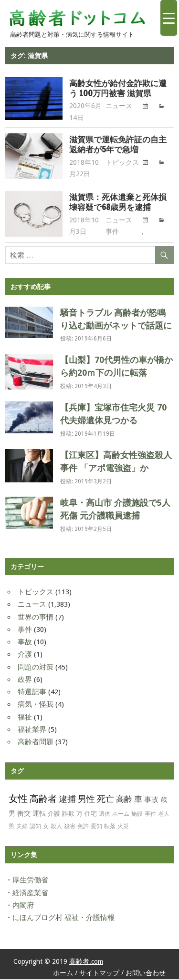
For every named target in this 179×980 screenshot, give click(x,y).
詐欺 (68, 815)
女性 (18, 800)
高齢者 (43, 800)
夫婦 (22, 827)
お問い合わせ (146, 974)
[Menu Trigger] (169, 18)
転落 (110, 827)
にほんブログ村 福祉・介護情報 (63, 919)
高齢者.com (86, 962)
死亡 (105, 800)
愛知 (96, 827)
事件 (112, 233)
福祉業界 (32, 730)
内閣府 (23, 906)
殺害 (70, 827)
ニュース (119, 107)
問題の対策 (36, 668)
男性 (86, 800)
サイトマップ (99, 974)
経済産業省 (30, 894)
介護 (25, 655)
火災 (123, 827)
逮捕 (67, 800)
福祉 (25, 718)
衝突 (24, 814)
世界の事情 (36, 618)
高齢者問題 (36, 743)
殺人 (56, 827)
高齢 (124, 800)
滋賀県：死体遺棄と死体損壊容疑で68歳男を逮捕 (117, 204)
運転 (39, 814)
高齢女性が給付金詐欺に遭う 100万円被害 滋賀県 (116, 89)
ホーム (121, 815)
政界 (25, 680)
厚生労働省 (30, 881)
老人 (164, 815)
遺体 (105, 815)
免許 (83, 827)
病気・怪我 (36, 705)
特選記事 (32, 693)
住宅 (91, 815)
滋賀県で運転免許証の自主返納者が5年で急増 (116, 146)
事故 (25, 643)
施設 (137, 815)
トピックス (122, 164)
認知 (35, 827)
